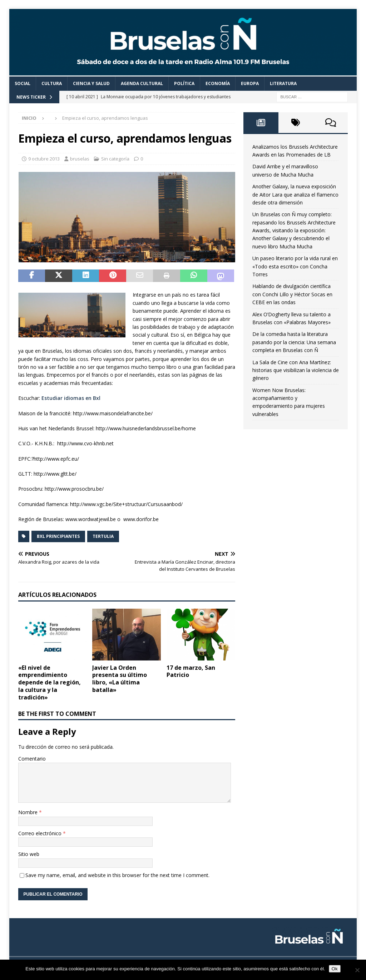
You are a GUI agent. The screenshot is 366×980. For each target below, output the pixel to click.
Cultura (52, 83)
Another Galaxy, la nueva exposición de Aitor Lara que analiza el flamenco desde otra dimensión (295, 194)
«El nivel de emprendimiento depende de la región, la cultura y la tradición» (50, 682)
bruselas (80, 159)
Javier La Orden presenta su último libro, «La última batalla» (120, 679)
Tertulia (103, 536)
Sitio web (29, 854)
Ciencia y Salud (91, 83)
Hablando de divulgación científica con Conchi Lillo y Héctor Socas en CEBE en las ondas (292, 294)
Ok (335, 969)
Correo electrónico (41, 833)
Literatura (283, 83)
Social (23, 83)
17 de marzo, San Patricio (191, 671)
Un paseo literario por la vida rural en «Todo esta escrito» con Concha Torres (295, 266)
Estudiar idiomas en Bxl (71, 398)
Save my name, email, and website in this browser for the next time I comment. (117, 875)
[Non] (357, 970)
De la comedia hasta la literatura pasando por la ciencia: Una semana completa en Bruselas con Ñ (294, 342)
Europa (250, 83)
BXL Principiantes (58, 536)
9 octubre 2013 (44, 159)
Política (184, 83)
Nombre (29, 812)
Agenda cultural (142, 83)
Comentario (32, 759)
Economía (218, 83)
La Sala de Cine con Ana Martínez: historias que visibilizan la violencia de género (296, 370)
